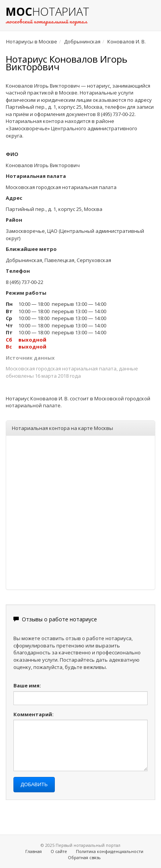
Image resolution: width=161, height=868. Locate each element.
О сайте (59, 851)
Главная (34, 851)
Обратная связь (84, 857)
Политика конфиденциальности (110, 851)
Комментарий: (34, 714)
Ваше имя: (27, 685)
